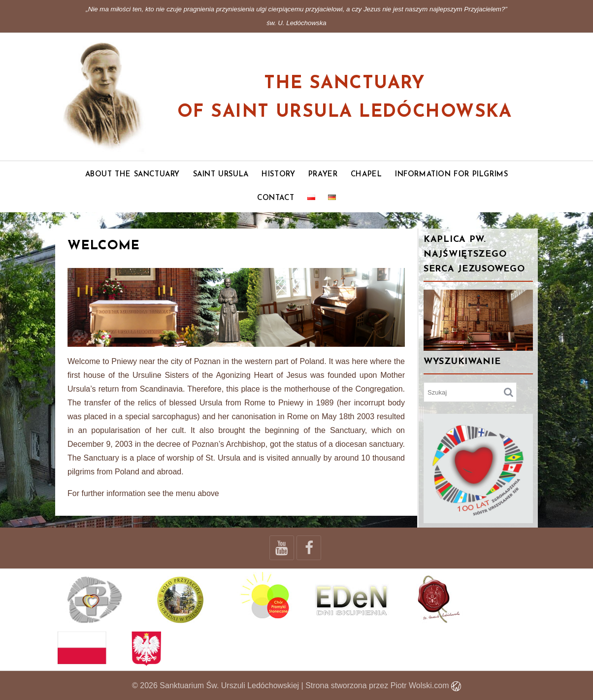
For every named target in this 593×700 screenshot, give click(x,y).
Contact (276, 198)
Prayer (323, 175)
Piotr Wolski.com (426, 685)
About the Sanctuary (132, 175)
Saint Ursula (221, 175)
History (278, 175)
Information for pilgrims (451, 175)
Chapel (366, 175)
